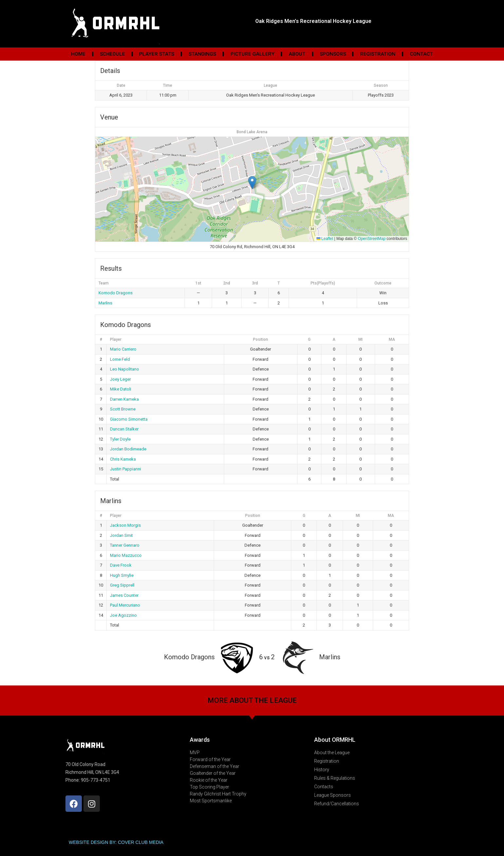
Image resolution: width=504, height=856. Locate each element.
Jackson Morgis (125, 525)
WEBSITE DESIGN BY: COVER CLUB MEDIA (116, 842)
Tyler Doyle (120, 439)
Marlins (105, 303)
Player (116, 339)
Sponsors (333, 54)
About (297, 54)
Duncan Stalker (124, 429)
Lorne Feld (120, 359)
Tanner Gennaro (125, 545)
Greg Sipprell (122, 585)
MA (392, 339)
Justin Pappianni (126, 469)
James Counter (124, 595)
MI (360, 339)
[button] (252, 182)
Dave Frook (121, 565)
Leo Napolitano (125, 369)
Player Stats (157, 54)
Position (261, 339)
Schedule (112, 54)
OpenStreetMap (372, 239)
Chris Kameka (123, 459)
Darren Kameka (124, 399)
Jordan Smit (121, 535)
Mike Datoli (121, 389)
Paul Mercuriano (125, 605)
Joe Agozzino (123, 615)
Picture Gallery (252, 54)
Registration (378, 54)
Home (78, 54)
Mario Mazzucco (126, 555)
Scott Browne (123, 409)
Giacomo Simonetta (129, 419)
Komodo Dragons (116, 293)
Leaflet (325, 239)
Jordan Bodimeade (128, 449)
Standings (202, 54)
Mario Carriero (123, 349)
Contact (421, 54)
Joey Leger (120, 379)
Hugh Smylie (122, 575)
